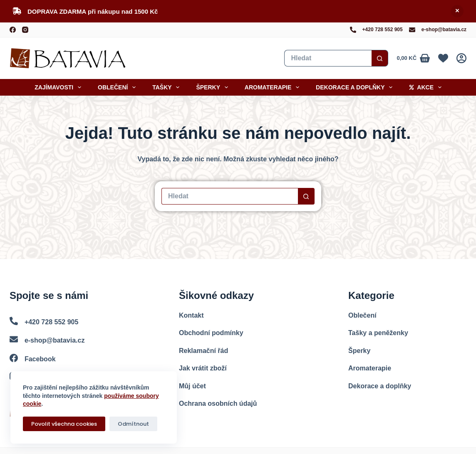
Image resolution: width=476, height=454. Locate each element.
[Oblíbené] (443, 58)
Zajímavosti (59, 87)
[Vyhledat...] (328, 58)
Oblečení (118, 87)
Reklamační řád (203, 351)
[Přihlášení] (461, 58)
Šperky (213, 87)
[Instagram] (25, 30)
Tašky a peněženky (378, 333)
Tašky (167, 87)
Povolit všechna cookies (64, 424)
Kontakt (191, 315)
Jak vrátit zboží (203, 368)
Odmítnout (133, 424)
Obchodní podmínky (211, 333)
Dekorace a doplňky (356, 87)
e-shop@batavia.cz (444, 30)
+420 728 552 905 (383, 30)
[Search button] (380, 58)
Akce (427, 87)
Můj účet (192, 386)
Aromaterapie (274, 87)
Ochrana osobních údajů (218, 403)
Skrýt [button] (457, 11)
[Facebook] (13, 30)
